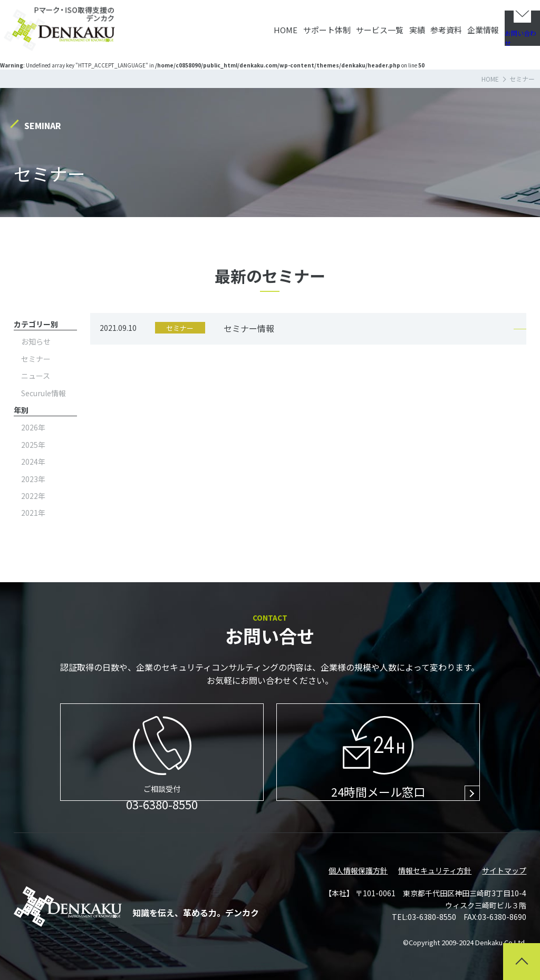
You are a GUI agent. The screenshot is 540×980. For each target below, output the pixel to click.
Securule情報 (44, 393)
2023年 (33, 479)
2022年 (33, 496)
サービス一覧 (321, 26)
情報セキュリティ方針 (435, 870)
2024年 (33, 462)
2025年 (33, 445)
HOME (206, 26)
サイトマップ (504, 870)
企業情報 (456, 26)
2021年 (33, 513)
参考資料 (408, 26)
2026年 (33, 427)
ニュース (36, 376)
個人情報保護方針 (358, 870)
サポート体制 (258, 26)
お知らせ (36, 341)
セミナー (36, 359)
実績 (369, 26)
